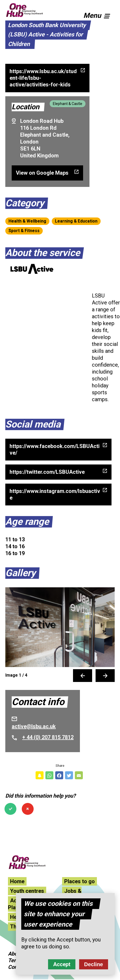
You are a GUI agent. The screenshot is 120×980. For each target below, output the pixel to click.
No (28, 809)
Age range (27, 522)
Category (25, 203)
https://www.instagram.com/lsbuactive (55, 494)
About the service (43, 253)
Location (25, 107)
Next (105, 676)
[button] (99, 15)
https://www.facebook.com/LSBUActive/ (55, 449)
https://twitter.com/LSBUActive (47, 472)
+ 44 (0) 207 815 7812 (48, 737)
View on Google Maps (42, 173)
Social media (33, 424)
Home (17, 881)
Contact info (38, 702)
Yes (10, 809)
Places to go (80, 881)
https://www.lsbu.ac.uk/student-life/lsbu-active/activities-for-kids (43, 78)
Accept (62, 964)
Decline (94, 964)
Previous (83, 676)
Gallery (20, 573)
